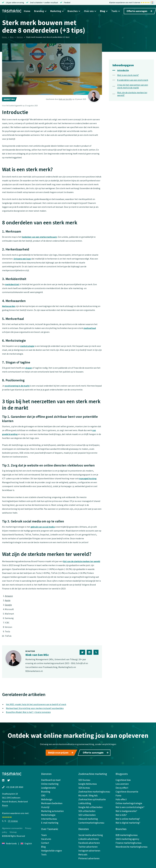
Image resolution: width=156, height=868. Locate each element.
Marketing (57, 11)
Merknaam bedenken (52, 802)
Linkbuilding (85, 802)
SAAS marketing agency (127, 838)
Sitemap (13, 831)
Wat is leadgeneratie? (126, 810)
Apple (8, 600)
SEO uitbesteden (87, 814)
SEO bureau (84, 779)
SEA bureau (84, 787)
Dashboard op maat (51, 779)
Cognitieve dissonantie (127, 791)
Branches (74, 11)
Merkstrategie (48, 814)
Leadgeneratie (48, 787)
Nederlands (9, 843)
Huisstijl (45, 806)
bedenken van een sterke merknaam (39, 237)
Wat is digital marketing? (128, 822)
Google (8, 605)
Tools (116, 11)
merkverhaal (90, 328)
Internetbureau (49, 818)
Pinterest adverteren (89, 858)
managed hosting (88, 478)
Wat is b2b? (121, 814)
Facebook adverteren (89, 842)
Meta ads (83, 854)
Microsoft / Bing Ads (88, 795)
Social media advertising (91, 834)
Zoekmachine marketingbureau (94, 791)
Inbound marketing (88, 818)
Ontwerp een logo (22, 259)
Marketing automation (52, 810)
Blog (104, 11)
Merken (20, 37)
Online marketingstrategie (129, 802)
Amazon (9, 596)
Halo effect (121, 799)
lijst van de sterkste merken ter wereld (82, 561)
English (26, 843)
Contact (45, 842)
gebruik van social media (43, 527)
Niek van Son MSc (65, 99)
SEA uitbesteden (87, 810)
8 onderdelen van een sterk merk (133, 80)
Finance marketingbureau (129, 842)
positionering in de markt (17, 386)
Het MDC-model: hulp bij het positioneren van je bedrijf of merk (36, 704)
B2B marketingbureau (127, 834)
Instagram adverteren (89, 850)
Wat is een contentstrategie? (130, 806)
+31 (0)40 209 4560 (15, 786)
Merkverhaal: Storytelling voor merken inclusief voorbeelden (35, 708)
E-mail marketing (50, 822)
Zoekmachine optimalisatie (92, 799)
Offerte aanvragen (139, 11)
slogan (29, 368)
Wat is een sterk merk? (128, 75)
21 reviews (13, 820)
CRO (43, 795)
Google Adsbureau (88, 783)
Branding (40, 11)
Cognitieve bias (123, 779)
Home (27, 11)
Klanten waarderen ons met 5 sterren (132, 3)
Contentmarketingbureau (91, 822)
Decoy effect (122, 787)
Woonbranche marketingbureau (132, 846)
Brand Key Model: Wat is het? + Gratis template (28, 712)
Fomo (118, 795)
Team (44, 834)
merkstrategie (27, 346)
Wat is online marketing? (128, 818)
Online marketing (50, 783)
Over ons (90, 11)
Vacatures (46, 838)
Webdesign (47, 799)
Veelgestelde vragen (51, 850)
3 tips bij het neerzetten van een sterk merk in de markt (133, 86)
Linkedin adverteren (88, 838)
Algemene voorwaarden (12, 827)
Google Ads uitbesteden (90, 806)
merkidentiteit (12, 284)
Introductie (123, 70)
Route (5, 805)
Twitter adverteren (88, 846)
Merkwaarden (9, 306)
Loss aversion (122, 783)
